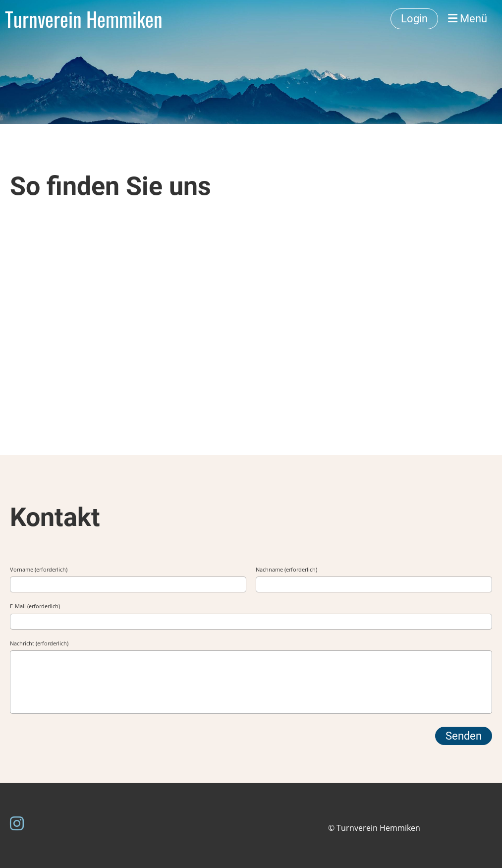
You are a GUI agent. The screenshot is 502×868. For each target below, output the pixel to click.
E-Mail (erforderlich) (35, 606)
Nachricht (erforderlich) (39, 643)
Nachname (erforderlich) (286, 569)
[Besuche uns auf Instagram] (17, 823)
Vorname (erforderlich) (39, 569)
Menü (468, 19)
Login (414, 19)
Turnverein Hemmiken (84, 19)
